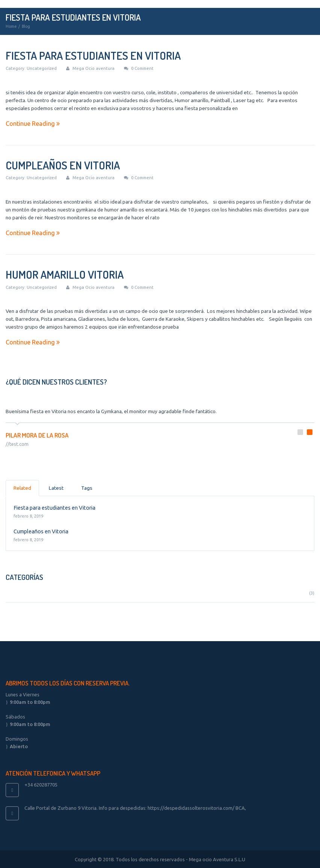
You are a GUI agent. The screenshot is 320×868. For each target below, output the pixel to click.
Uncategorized (42, 68)
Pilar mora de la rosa (37, 434)
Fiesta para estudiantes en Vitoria (93, 55)
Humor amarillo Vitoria (65, 274)
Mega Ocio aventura (94, 68)
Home (11, 26)
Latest (56, 487)
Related (22, 487)
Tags (87, 487)
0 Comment (142, 68)
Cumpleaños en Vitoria (63, 165)
